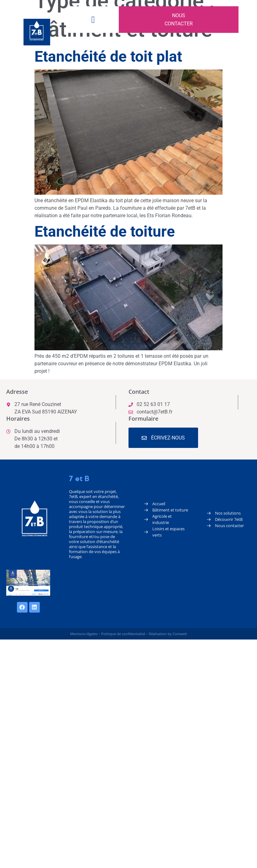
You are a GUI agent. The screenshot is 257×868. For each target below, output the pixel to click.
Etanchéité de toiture (105, 231)
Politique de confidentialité (123, 634)
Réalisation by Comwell (168, 634)
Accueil (159, 504)
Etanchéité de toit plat (108, 56)
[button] (93, 20)
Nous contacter (229, 526)
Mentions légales (84, 634)
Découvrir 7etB (229, 519)
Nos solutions (228, 513)
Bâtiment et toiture (170, 510)
